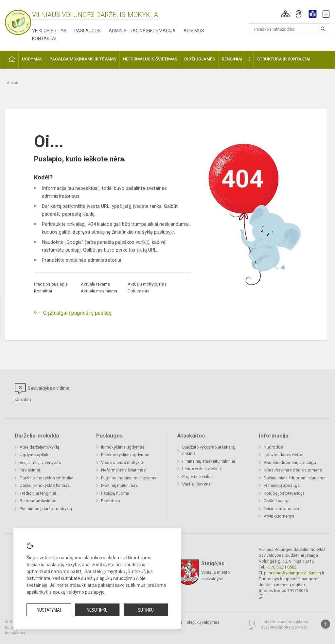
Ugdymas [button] (32, 59)
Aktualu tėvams (95, 284)
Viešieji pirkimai (197, 484)
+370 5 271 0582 (281, 567)
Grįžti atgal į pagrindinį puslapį (77, 313)
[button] (285, 14)
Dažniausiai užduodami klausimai (295, 478)
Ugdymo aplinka (35, 455)
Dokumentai (139, 291)
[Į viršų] (326, 624)
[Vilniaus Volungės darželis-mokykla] (18, 20)
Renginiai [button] (232, 59)
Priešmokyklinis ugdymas (125, 455)
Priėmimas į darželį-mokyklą (46, 509)
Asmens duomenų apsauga (290, 462)
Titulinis (12, 83)
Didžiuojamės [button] (200, 59)
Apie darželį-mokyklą (39, 447)
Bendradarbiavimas (38, 501)
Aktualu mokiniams (99, 291)
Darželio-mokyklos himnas (45, 485)
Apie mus (194, 31)
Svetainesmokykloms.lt (284, 627)
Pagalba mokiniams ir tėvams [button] (83, 59)
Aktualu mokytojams (147, 284)
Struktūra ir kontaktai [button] (284, 59)
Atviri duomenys (279, 516)
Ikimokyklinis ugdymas (123, 447)
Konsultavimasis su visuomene (293, 470)
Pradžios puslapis (51, 284)
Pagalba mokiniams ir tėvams (129, 478)
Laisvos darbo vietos (283, 455)
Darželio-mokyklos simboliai (46, 478)
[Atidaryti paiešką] (323, 29)
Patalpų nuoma (115, 493)
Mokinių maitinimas (119, 485)
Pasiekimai (30, 470)
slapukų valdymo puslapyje (77, 592)
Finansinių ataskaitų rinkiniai (209, 461)
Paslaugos (88, 31)
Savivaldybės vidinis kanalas (42, 393)
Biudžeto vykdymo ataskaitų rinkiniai (209, 450)
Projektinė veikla (197, 477)
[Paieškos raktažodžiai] (290, 29)
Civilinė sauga (277, 501)
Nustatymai (49, 610)
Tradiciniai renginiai (38, 493)
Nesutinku (97, 610)
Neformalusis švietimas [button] (150, 59)
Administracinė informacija (142, 31)
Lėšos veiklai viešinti (202, 469)
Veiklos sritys (49, 31)
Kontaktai (44, 39)
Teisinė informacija (281, 509)
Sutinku (146, 610)
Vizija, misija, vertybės (40, 462)
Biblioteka (111, 501)
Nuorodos (273, 447)
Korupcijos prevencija (284, 493)
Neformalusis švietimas (123, 470)
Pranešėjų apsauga (282, 485)
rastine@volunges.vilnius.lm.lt (296, 573)
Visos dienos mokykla (122, 462)
